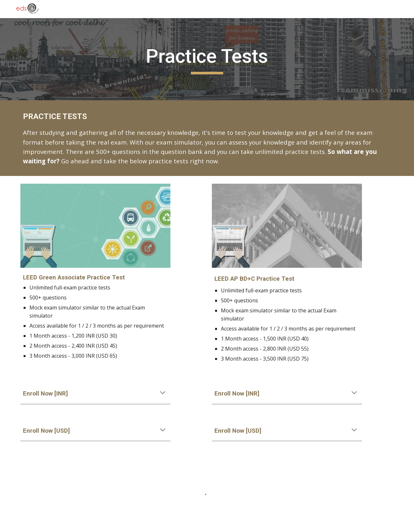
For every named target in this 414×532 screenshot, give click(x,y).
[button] (163, 393)
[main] (207, 59)
